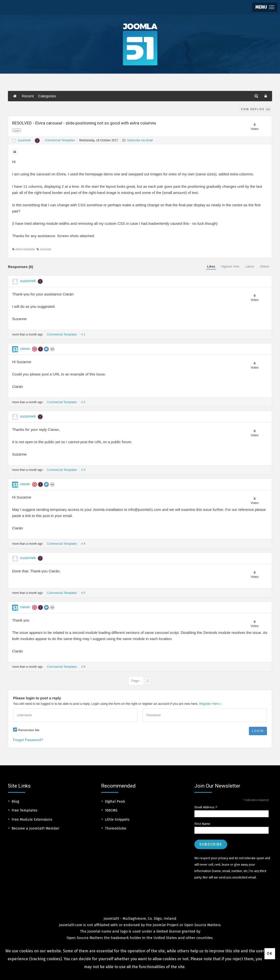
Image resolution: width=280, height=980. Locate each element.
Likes (211, 266)
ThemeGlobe (116, 828)
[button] (265, 7)
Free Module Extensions (32, 819)
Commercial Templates (60, 140)
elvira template (23, 249)
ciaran (25, 348)
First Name (202, 824)
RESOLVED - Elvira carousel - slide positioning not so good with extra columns (84, 123)
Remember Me (29, 730)
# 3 (83, 470)
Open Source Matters (202, 925)
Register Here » (210, 704)
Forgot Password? (28, 740)
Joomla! (94, 931)
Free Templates (25, 810)
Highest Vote (230, 266)
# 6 (83, 667)
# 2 (83, 402)
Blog (15, 801)
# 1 (83, 334)
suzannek (24, 140)
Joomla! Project (165, 925)
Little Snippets (117, 819)
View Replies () (256, 109)
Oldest (264, 266)
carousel (44, 249)
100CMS (111, 810)
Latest (250, 266)
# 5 (83, 593)
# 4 (83, 544)
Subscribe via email (138, 140)
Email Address (206, 807)
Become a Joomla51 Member (36, 828)
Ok (270, 954)
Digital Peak (115, 801)
